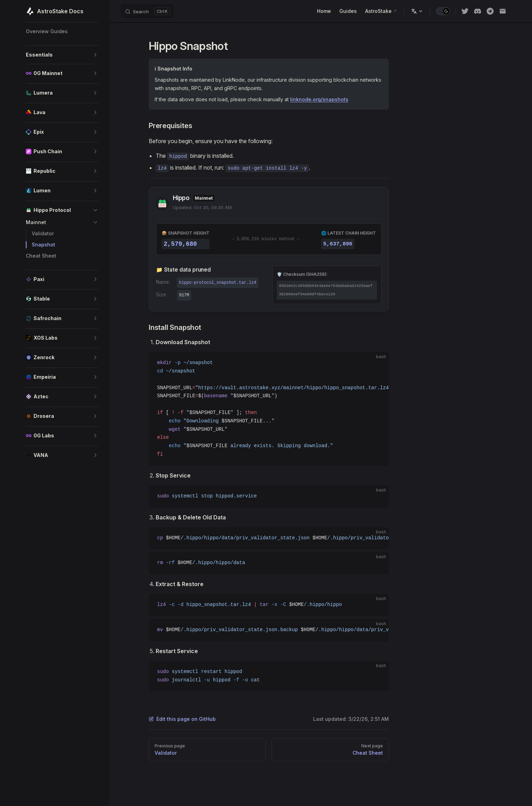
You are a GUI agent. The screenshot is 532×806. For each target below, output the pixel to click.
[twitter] (465, 11)
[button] (62, 55)
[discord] (478, 11)
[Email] (503, 11)
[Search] (147, 11)
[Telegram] (490, 11)
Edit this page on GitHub (182, 719)
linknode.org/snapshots (319, 99)
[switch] (443, 11)
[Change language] (417, 11)
